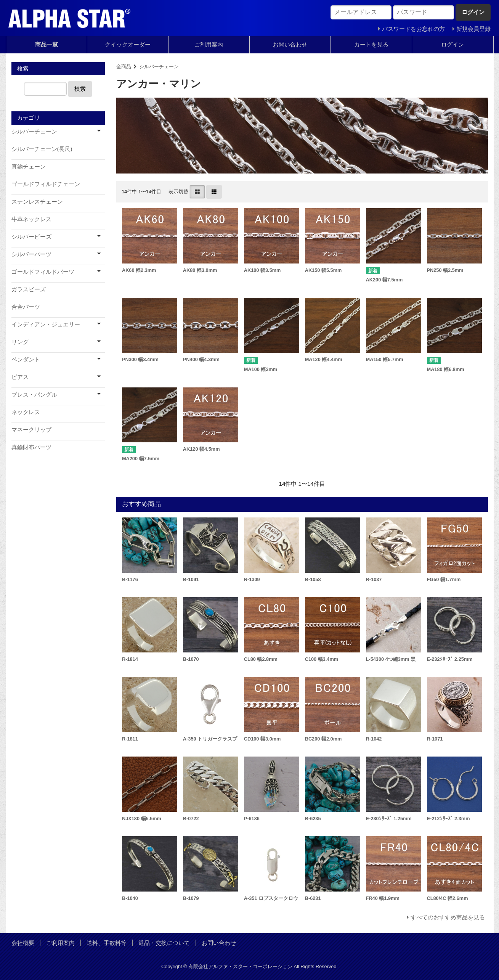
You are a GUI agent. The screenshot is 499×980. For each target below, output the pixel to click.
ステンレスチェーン (37, 202)
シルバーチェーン (159, 67)
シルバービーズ (31, 237)
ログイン (452, 44)
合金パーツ (26, 307)
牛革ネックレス (31, 219)
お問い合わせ (290, 44)
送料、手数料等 (107, 943)
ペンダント (26, 359)
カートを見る (371, 44)
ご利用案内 (209, 44)
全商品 (124, 67)
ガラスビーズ (29, 289)
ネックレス (26, 412)
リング (20, 342)
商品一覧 (47, 44)
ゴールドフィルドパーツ (43, 272)
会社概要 (23, 943)
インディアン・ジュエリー (46, 324)
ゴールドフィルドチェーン (46, 184)
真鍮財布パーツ (31, 447)
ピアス (20, 377)
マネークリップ (31, 430)
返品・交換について (164, 943)
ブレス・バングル (34, 394)
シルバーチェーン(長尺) (42, 149)
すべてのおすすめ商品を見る (448, 917)
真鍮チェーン (29, 166)
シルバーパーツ (31, 254)
